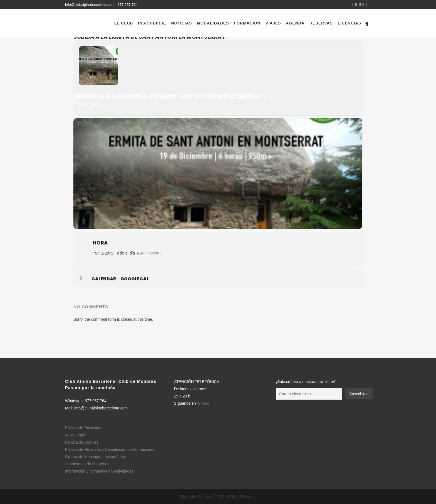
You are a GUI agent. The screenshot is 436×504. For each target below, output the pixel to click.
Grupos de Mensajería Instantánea (95, 457)
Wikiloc (203, 403)
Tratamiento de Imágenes (87, 464)
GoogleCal (135, 279)
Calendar (104, 279)
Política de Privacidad (84, 428)
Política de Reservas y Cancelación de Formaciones (110, 449)
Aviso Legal (75, 435)
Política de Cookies (82, 442)
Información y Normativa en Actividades (99, 471)
